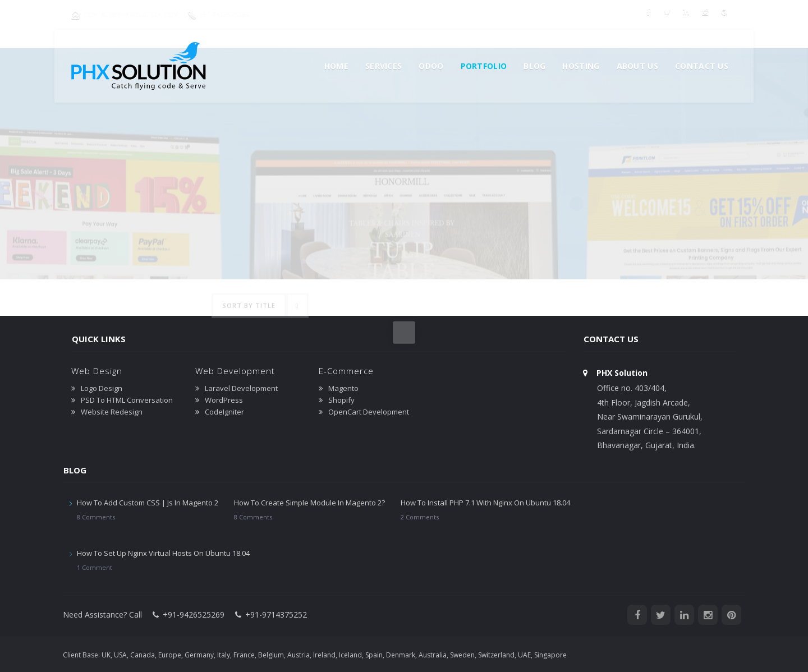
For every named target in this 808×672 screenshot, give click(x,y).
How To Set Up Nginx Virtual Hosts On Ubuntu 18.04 (163, 553)
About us (637, 66)
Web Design (97, 371)
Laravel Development (241, 388)
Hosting (581, 66)
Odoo (431, 66)
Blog (534, 66)
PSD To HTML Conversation (127, 400)
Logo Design (102, 388)
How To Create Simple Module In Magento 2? (309, 503)
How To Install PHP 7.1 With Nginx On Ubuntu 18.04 (485, 503)
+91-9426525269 (232, 15)
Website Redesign (112, 412)
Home (336, 66)
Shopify (341, 400)
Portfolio (484, 66)
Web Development (235, 371)
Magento (343, 388)
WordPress (224, 400)
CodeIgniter (224, 412)
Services (384, 66)
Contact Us (702, 66)
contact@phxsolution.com (133, 15)
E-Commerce (346, 371)
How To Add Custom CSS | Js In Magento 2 (148, 503)
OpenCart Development (369, 412)
